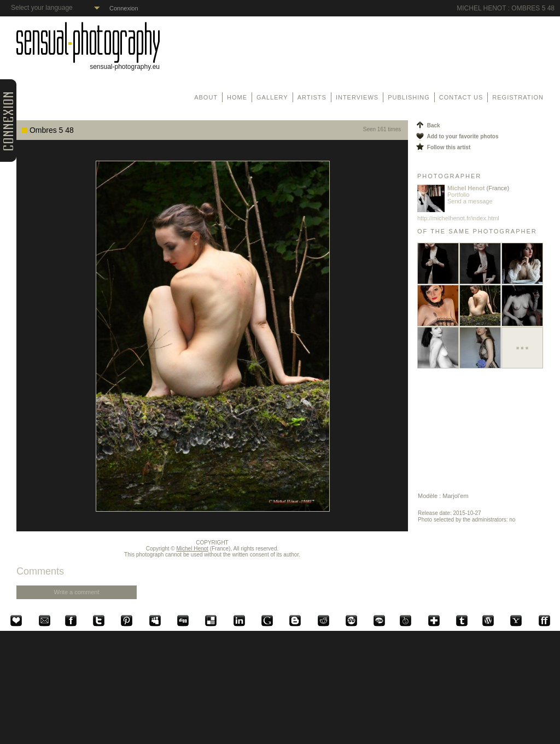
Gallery (272, 97)
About (206, 97)
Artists (312, 97)
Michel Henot (192, 549)
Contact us (461, 97)
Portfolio (458, 195)
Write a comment (77, 592)
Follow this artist (442, 147)
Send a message (470, 201)
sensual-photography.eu (88, 64)
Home (237, 97)
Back (427, 125)
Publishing (409, 97)
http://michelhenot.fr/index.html (458, 218)
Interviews (357, 97)
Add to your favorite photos (457, 136)
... (522, 344)
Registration (518, 97)
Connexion (124, 8)
